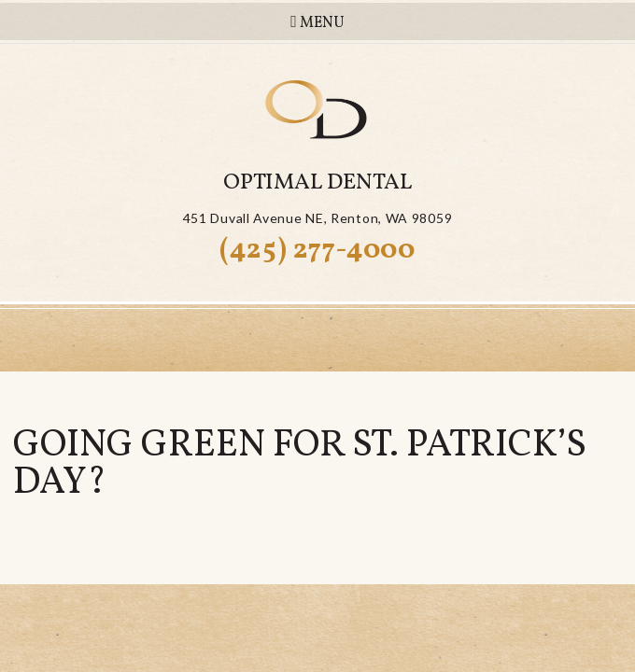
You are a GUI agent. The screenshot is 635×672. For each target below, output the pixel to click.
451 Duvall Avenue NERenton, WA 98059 (318, 218)
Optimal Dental (317, 183)
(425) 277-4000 (317, 250)
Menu (317, 23)
